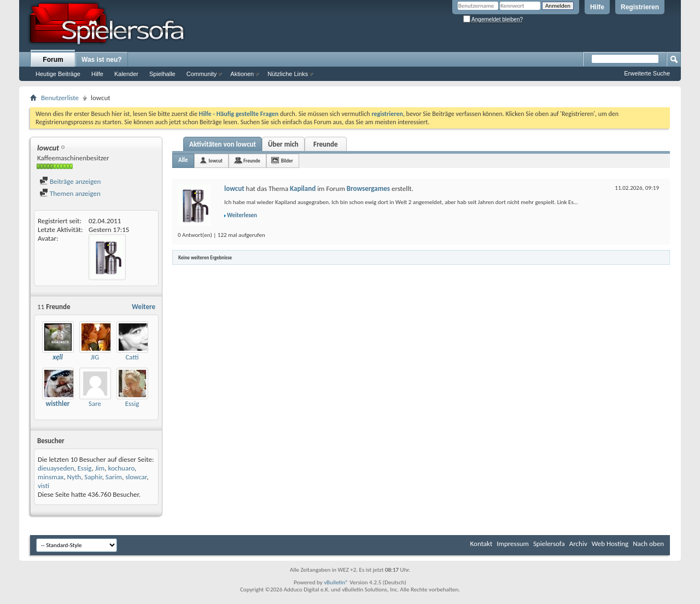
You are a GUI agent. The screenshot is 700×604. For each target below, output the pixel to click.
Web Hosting (610, 544)
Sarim (114, 477)
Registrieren (640, 7)
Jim (100, 468)
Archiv (578, 544)
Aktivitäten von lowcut (223, 144)
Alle (183, 160)
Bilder (287, 161)
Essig (132, 403)
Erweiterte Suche (647, 73)
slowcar (136, 477)
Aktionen (242, 74)
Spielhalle (162, 74)
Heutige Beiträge (58, 74)
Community (202, 74)
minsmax (51, 477)
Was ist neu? (102, 60)
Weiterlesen (242, 215)
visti (43, 486)
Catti (132, 357)
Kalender (126, 74)
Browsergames (368, 188)
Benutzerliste (60, 98)
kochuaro (121, 468)
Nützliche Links (288, 74)
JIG (95, 357)
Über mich (283, 144)
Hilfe (597, 7)
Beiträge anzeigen (70, 181)
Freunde (325, 144)
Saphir (93, 477)
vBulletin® (336, 582)
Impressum (513, 544)
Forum (53, 60)
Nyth (74, 477)
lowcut (216, 161)
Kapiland (303, 188)
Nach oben (648, 544)
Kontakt (482, 544)
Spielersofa (549, 544)
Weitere (144, 307)
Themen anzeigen (70, 193)
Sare (95, 403)
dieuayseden (56, 468)
